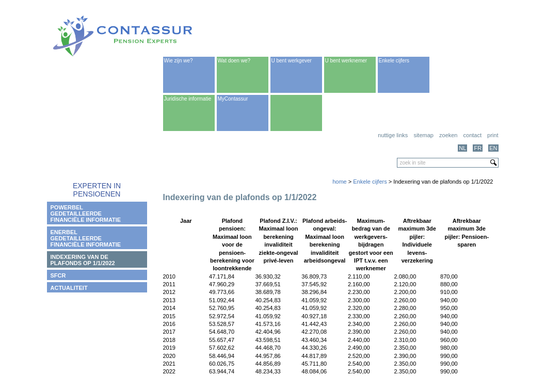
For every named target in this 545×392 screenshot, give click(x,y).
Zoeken (448, 135)
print (493, 135)
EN (493, 148)
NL (462, 148)
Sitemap (423, 135)
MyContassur (233, 99)
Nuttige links (393, 135)
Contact (472, 135)
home (340, 182)
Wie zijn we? (179, 61)
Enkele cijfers (394, 61)
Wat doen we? (234, 61)
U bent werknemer (346, 61)
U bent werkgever (292, 61)
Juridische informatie (188, 99)
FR (478, 148)
